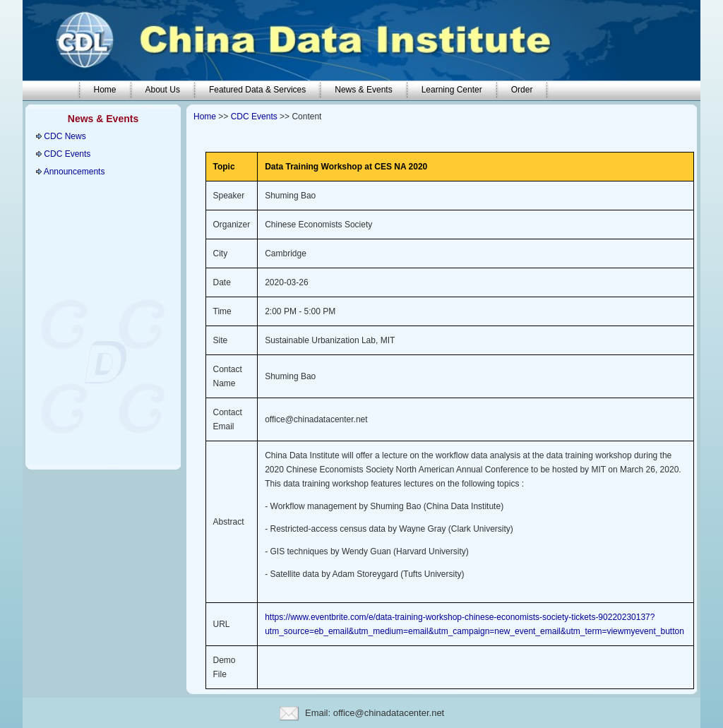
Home (205, 117)
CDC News (65, 136)
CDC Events (67, 154)
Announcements (74, 172)
